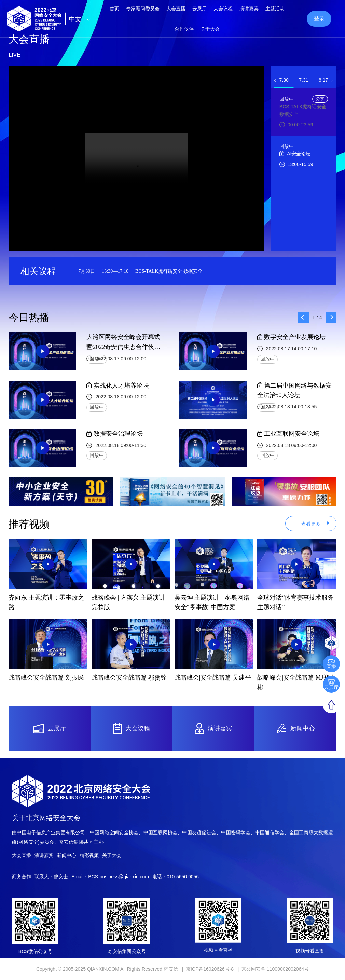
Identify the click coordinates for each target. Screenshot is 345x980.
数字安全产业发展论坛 (292, 337)
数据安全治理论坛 (115, 434)
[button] (275, 80)
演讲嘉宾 (44, 855)
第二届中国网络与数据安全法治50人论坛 (295, 390)
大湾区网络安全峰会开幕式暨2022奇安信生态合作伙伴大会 (123, 343)
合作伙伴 (184, 29)
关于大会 (210, 29)
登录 (319, 19)
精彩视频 (89, 855)
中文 (81, 19)
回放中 (97, 359)
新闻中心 (67, 855)
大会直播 (22, 855)
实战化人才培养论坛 (118, 386)
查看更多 (311, 524)
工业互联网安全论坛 (288, 434)
